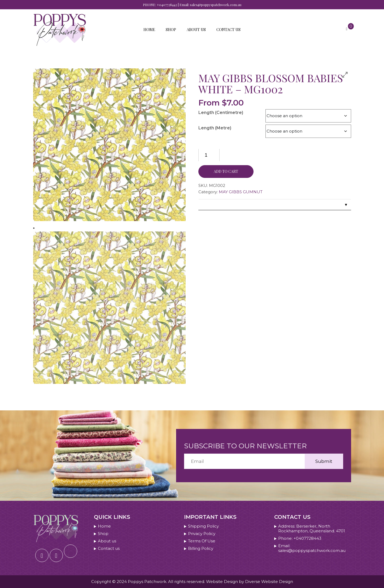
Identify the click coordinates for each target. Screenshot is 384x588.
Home (149, 29)
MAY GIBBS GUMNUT (241, 192)
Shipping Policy (203, 526)
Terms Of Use (202, 541)
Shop (171, 29)
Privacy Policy (202, 534)
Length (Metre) (215, 128)
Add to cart (226, 171)
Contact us (228, 29)
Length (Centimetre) (221, 113)
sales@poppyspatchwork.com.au (216, 5)
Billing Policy (201, 548)
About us (196, 29)
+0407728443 (167, 5)
